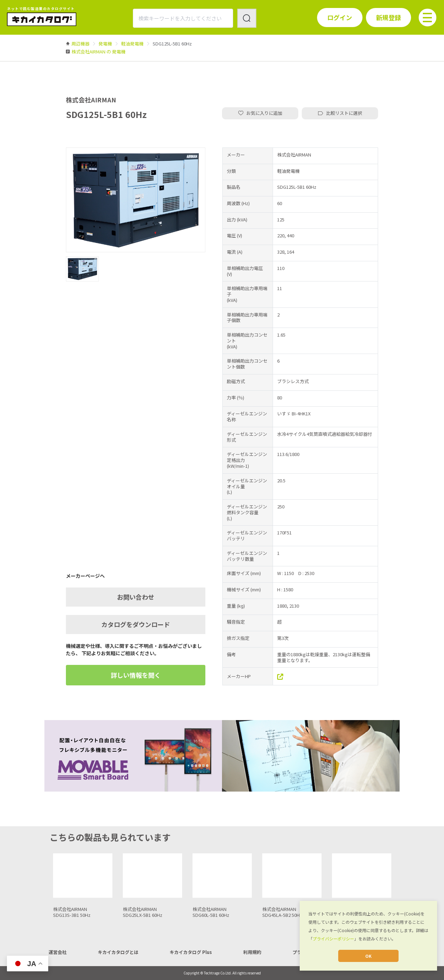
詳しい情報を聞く (136, 675)
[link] (80, 44)
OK (368, 956)
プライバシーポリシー (333, 939)
